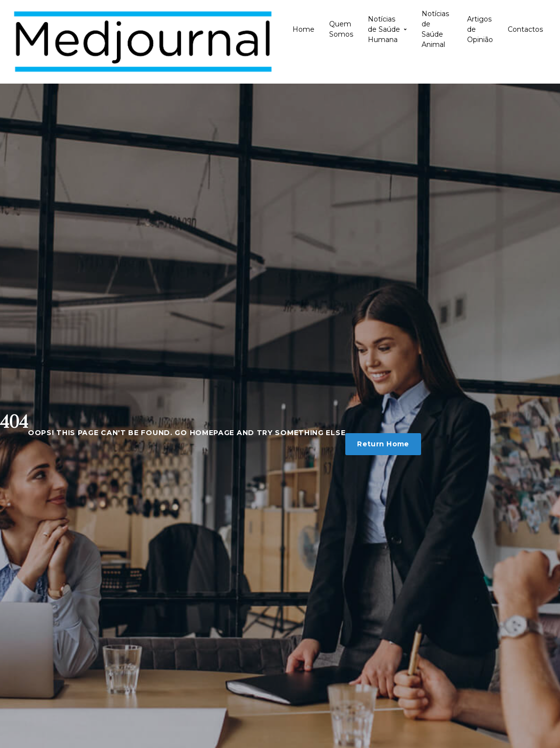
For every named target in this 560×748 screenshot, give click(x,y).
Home (303, 29)
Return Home (383, 444)
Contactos (525, 29)
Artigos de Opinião (480, 29)
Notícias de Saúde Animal (435, 29)
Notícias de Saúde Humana (387, 29)
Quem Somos (341, 29)
